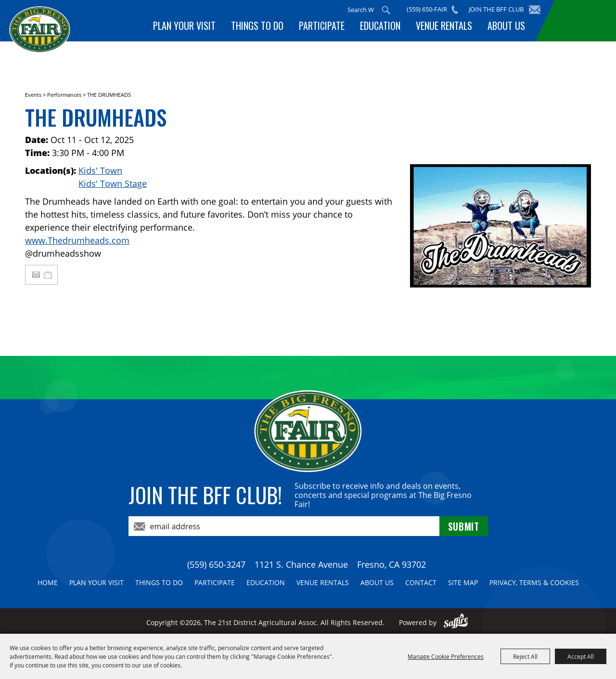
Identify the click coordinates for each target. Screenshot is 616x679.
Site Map (463, 582)
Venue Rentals (444, 26)
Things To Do (257, 26)
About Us (506, 26)
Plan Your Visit (184, 26)
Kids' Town (100, 170)
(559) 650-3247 (216, 564)
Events (33, 95)
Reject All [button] (525, 656)
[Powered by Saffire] (456, 622)
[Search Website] (361, 10)
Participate (322, 26)
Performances (64, 95)
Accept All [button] (581, 656)
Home (48, 582)
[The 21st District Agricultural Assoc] (41, 37)
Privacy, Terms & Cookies (534, 582)
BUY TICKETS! (583, 21)
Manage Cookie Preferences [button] (446, 656)
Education (380, 26)
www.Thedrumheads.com (77, 240)
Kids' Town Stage (113, 183)
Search (386, 10)
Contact (421, 582)
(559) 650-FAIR (427, 9)
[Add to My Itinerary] (48, 274)
